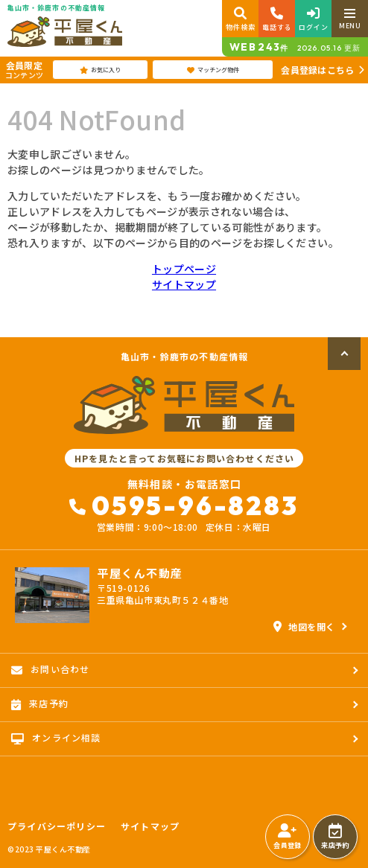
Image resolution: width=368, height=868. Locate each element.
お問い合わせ (50, 669)
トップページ (184, 269)
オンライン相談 (56, 738)
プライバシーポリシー (57, 826)
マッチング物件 (213, 70)
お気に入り (100, 70)
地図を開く (304, 626)
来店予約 (335, 837)
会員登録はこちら (317, 70)
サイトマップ (184, 284)
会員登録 (287, 837)
